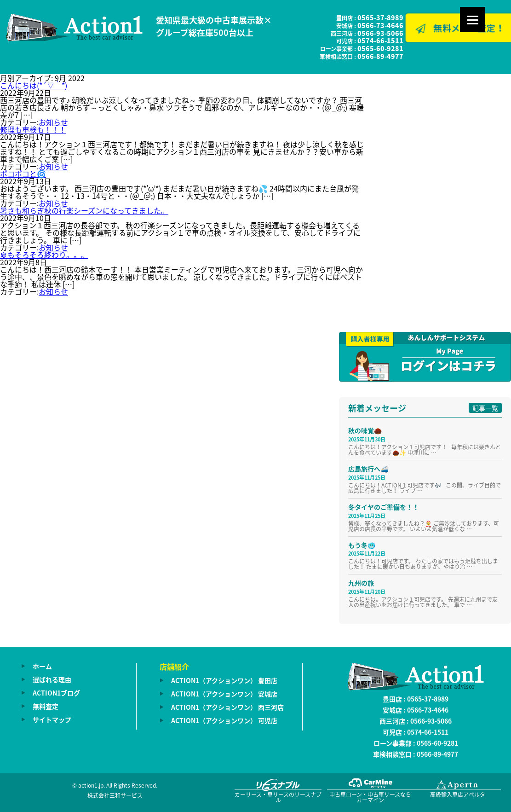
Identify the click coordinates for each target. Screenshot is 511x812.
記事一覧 (485, 408)
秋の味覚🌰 (365, 430)
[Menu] (473, 20)
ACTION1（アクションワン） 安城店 (224, 694)
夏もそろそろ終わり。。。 (44, 255)
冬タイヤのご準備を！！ (384, 507)
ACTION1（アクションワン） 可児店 (224, 720)
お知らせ (53, 122)
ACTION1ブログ (56, 693)
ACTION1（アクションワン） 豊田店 (224, 680)
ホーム (42, 666)
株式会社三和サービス (115, 795)
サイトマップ (52, 719)
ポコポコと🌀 (23, 174)
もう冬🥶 (362, 545)
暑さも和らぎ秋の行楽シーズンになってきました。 (84, 210)
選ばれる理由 (52, 679)
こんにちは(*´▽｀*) (34, 85)
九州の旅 (361, 583)
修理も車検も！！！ (33, 129)
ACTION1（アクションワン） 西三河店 (227, 707)
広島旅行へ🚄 (368, 469)
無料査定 (46, 706)
